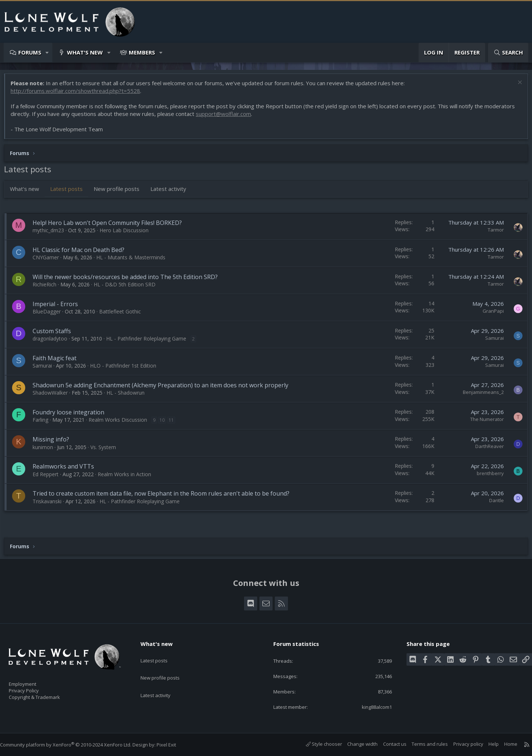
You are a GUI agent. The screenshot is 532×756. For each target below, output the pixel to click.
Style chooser (317, 744)
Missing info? (55, 443)
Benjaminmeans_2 (480, 396)
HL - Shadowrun (129, 396)
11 (175, 424)
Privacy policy (461, 744)
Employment (32, 679)
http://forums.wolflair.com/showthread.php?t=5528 (79, 94)
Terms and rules (422, 744)
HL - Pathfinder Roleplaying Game (150, 342)
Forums (30, 52)
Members (142, 52)
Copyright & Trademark (46, 695)
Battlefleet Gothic (124, 315)
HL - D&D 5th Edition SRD (128, 288)
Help (486, 744)
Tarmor (492, 233)
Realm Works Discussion (121, 423)
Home (503, 744)
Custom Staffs (55, 335)
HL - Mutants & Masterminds (134, 261)
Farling (44, 423)
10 (166, 424)
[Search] (508, 52)
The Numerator (483, 423)
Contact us (387, 744)
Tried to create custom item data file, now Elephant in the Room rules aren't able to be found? (165, 497)
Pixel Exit (174, 745)
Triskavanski (51, 505)
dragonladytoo (54, 342)
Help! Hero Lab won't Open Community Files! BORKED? (111, 226)
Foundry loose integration (72, 416)
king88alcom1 (371, 707)
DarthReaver (486, 450)
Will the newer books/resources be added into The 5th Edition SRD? (129, 281)
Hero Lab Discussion (128, 234)
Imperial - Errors (59, 308)
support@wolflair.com (227, 117)
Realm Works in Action (128, 478)
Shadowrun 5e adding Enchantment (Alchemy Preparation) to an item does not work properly (164, 389)
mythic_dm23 (52, 234)
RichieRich (48, 288)
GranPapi (490, 315)
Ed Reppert (49, 478)
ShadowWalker (54, 396)
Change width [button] (355, 744)
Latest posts (70, 192)
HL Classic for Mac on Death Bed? (82, 253)
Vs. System (107, 451)
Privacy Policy (33, 687)
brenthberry (487, 477)
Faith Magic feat (58, 362)
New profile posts (120, 192)
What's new (85, 52)
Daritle (493, 504)
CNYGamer (49, 261)
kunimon (46, 451)
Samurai (491, 342)
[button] (47, 52)
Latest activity (172, 192)
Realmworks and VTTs (67, 470)
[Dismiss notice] (515, 87)
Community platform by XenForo (73, 745)
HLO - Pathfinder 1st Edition (127, 369)
